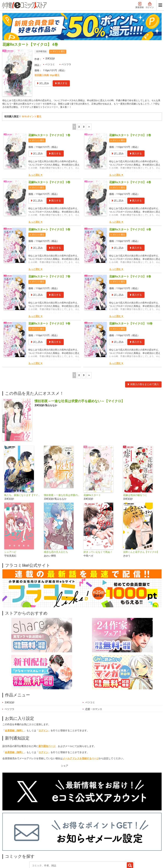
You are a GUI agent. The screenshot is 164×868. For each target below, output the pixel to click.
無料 (69, 842)
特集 (42, 842)
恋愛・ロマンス (94, 676)
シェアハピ (10, 519)
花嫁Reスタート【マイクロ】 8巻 (130, 244)
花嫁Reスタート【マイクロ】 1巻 (49, 102)
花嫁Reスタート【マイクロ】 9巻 (49, 291)
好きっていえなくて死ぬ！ (98, 519)
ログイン (43, 698)
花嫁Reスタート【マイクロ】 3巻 (49, 150)
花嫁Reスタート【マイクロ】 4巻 (130, 150)
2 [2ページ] (79, 94)
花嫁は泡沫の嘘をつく (135, 463)
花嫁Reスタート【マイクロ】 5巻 (49, 197)
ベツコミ (50, 31)
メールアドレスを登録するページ (81, 726)
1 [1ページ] (74, 94)
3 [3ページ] (84, 94)
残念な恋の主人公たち (56, 519)
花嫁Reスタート (92, 463)
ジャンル (55, 842)
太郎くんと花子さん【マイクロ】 (141, 519)
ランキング (26, 842)
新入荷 (10, 842)
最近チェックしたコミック (93, 842)
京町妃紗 (50, 25)
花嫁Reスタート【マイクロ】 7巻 (49, 244)
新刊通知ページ (47, 713)
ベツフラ (66, 31)
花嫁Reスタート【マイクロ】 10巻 (131, 291)
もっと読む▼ (36, 142)
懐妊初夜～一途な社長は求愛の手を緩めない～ (62, 463)
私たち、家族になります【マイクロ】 (23, 463)
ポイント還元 (59, 18)
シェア (65, 733)
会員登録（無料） (14, 698)
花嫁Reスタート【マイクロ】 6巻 (130, 197)
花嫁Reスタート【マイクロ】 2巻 (130, 102)
